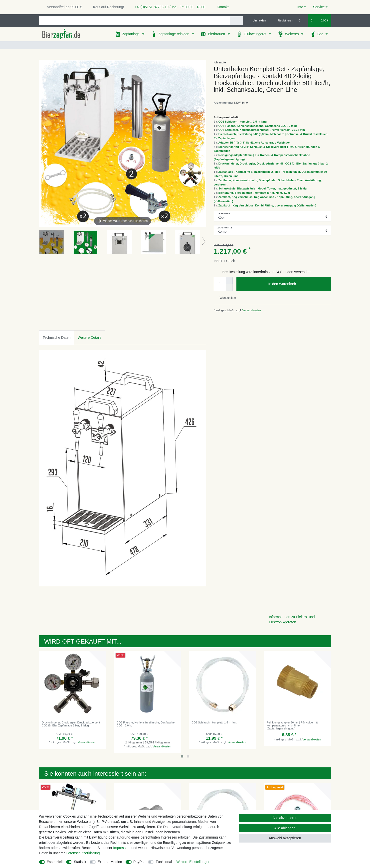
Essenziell (55, 862)
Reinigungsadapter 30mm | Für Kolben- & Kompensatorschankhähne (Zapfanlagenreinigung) (292, 726)
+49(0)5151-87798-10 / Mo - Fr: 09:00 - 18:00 (168, 7)
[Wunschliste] (302, 20)
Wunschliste (226, 298)
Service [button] (319, 7)
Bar (321, 34)
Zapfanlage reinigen (174, 34)
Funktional (164, 862)
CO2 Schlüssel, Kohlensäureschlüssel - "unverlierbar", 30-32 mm (262, 130)
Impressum (122, 848)
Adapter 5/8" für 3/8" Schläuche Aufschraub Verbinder (254, 143)
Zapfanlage (131, 34)
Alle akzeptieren (285, 818)
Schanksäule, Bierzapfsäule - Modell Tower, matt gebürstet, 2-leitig (263, 188)
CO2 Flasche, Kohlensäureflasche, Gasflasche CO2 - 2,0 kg (258, 126)
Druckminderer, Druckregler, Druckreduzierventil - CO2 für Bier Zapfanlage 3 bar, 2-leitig (72, 724)
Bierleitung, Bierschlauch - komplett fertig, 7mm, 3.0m (254, 193)
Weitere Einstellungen (193, 862)
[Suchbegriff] (134, 21)
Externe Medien (110, 862)
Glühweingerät (255, 34)
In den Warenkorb (298, 284)
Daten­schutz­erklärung (83, 853)
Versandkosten (251, 310)
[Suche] (236, 21)
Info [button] (300, 7)
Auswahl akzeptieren (285, 838)
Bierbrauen (217, 34)
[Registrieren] (283, 20)
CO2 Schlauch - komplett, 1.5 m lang (243, 122)
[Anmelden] (258, 20)
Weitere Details (90, 338)
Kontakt (220, 7)
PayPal (139, 862)
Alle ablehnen (285, 828)
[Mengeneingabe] (220, 284)
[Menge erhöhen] (229, 281)
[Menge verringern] (229, 288)
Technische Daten (57, 338)
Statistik (80, 862)
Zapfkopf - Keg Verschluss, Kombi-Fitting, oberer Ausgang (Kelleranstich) (267, 205)
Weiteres (292, 34)
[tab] (57, 338)
